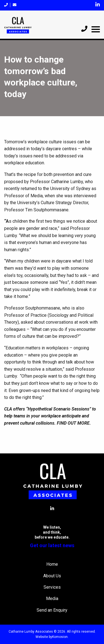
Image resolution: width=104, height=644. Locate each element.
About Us (52, 576)
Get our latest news (52, 545)
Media (52, 598)
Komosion (60, 637)
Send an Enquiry (52, 610)
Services (52, 587)
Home (52, 564)
